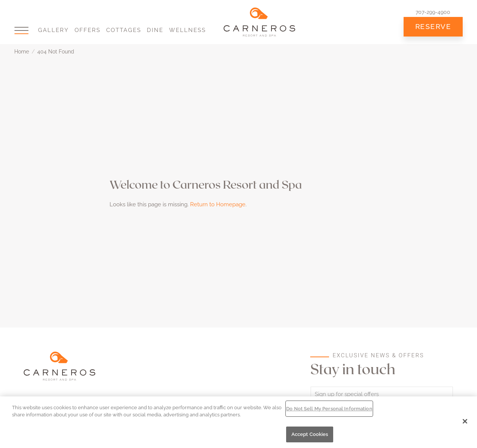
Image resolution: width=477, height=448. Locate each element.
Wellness (187, 30)
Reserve (433, 26)
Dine (155, 30)
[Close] (465, 421)
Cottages (124, 30)
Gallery (53, 30)
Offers (88, 30)
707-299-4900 (433, 12)
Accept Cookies (310, 434)
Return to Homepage (218, 204)
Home (22, 52)
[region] (238, 422)
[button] (21, 30)
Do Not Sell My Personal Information (329, 409)
